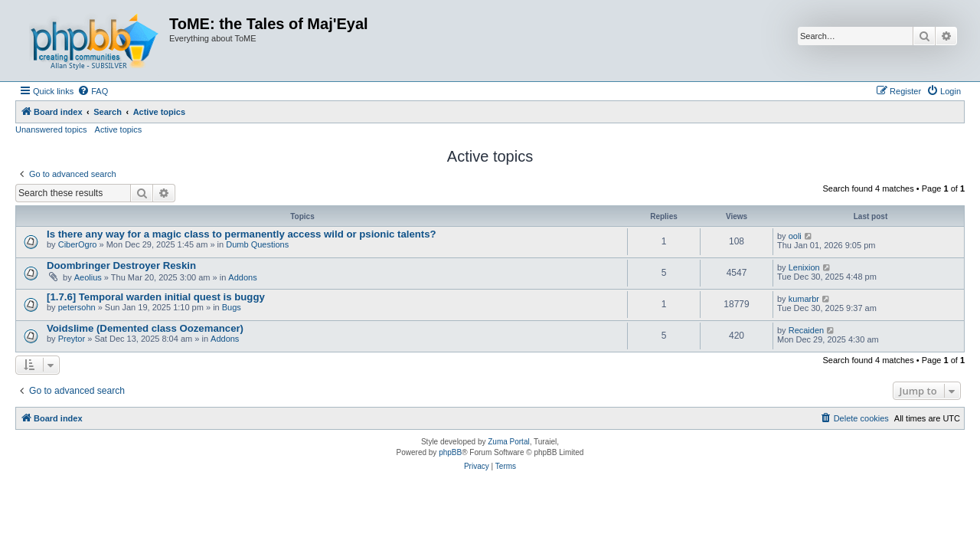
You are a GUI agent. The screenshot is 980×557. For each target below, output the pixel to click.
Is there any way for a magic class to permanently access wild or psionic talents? (242, 234)
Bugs (232, 307)
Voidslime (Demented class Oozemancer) (145, 328)
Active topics (119, 129)
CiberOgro (78, 244)
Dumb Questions (257, 244)
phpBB (450, 452)
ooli (795, 236)
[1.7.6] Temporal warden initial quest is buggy (156, 297)
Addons (242, 277)
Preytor (72, 339)
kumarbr (804, 299)
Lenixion (804, 267)
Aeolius (88, 277)
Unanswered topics (51, 129)
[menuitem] (93, 91)
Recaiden (806, 330)
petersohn (77, 307)
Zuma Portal (508, 442)
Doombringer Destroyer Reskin (121, 265)
